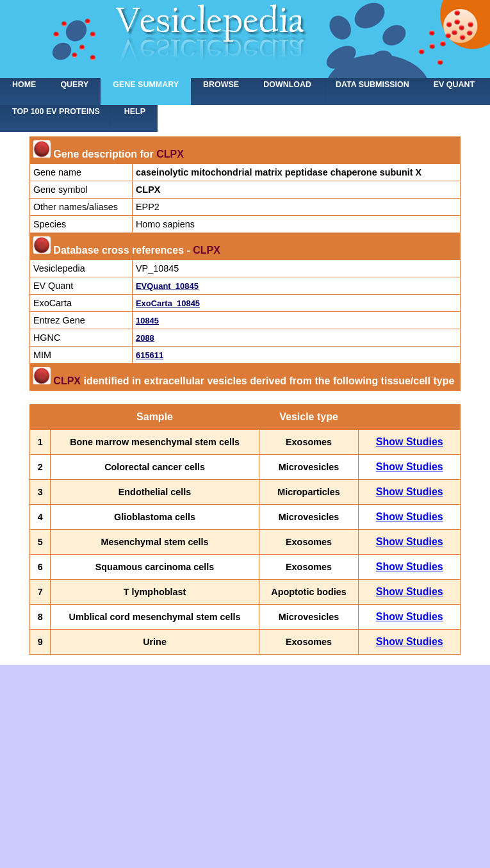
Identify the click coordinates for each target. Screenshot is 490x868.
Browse (221, 85)
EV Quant (454, 85)
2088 (145, 338)
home (24, 85)
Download (287, 85)
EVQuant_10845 (167, 286)
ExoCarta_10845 (168, 303)
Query (74, 85)
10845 (147, 321)
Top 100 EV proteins (56, 111)
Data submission (372, 85)
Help (135, 111)
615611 (150, 355)
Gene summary (146, 85)
